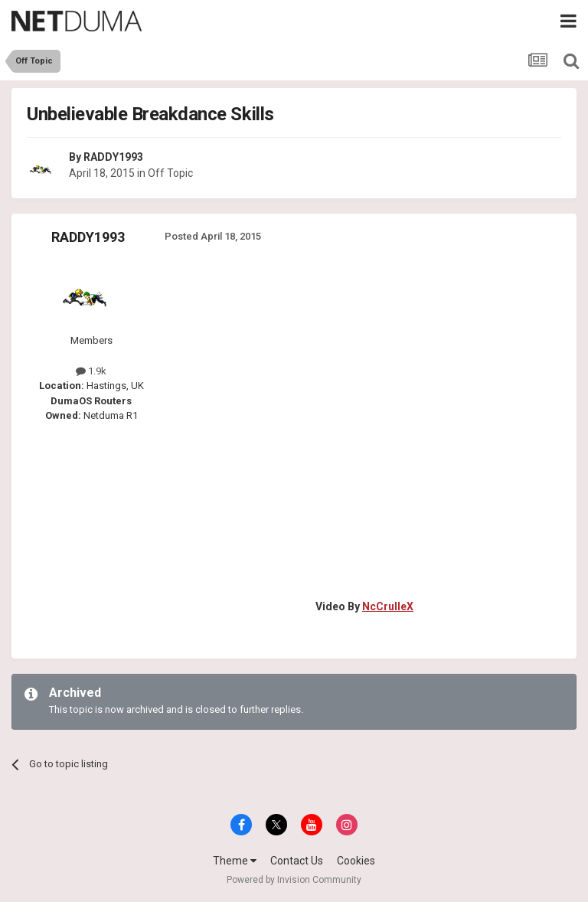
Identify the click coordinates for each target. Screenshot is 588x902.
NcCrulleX (388, 606)
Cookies (356, 861)
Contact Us (297, 861)
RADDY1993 (113, 157)
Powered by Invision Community (294, 880)
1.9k (91, 371)
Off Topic (170, 173)
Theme (235, 861)
